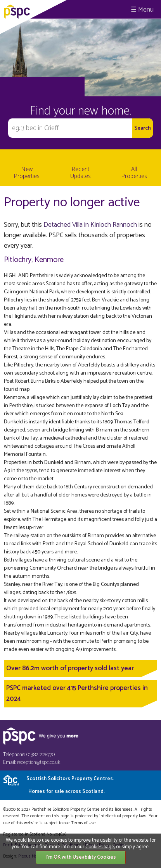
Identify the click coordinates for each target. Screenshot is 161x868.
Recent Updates (80, 173)
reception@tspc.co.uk (39, 763)
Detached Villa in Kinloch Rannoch (90, 225)
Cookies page (100, 847)
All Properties (134, 173)
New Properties (27, 173)
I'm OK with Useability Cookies (81, 857)
